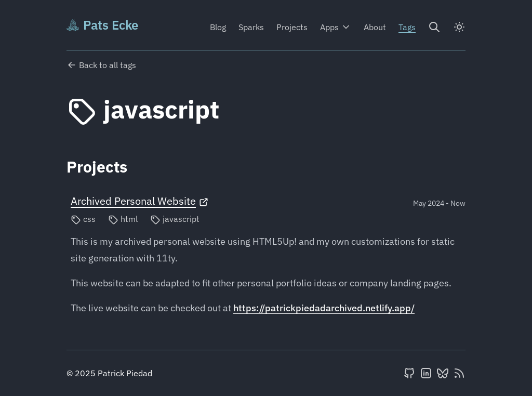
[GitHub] (409, 373)
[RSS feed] (459, 373)
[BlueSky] (443, 373)
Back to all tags (101, 65)
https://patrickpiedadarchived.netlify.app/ (324, 308)
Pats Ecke (102, 25)
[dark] (459, 27)
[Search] (434, 27)
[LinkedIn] (426, 373)
